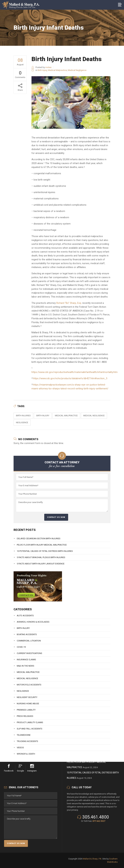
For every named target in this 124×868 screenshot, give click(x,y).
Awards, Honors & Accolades (33, 622)
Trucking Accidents (27, 741)
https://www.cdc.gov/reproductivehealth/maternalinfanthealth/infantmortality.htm (75, 372)
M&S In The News (26, 666)
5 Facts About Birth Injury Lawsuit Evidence (41, 564)
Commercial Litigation (29, 641)
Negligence (22, 422)
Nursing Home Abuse (28, 704)
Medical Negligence (77, 70)
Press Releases (25, 716)
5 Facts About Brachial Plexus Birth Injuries (41, 557)
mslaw (48, 67)
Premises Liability (26, 710)
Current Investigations (29, 653)
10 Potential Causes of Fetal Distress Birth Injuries (45, 551)
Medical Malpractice (57, 70)
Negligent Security (27, 697)
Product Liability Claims (30, 722)
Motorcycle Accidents (29, 685)
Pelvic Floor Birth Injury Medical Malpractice (42, 545)
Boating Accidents (27, 634)
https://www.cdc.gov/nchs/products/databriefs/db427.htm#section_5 (70, 378)
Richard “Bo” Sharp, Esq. (69, 303)
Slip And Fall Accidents (30, 729)
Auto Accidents (25, 616)
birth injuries (23, 416)
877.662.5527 (99, 821)
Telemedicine (24, 735)
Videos (20, 748)
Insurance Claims (26, 660)
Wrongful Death (26, 754)
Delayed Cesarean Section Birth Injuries (39, 539)
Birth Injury (42, 70)
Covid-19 (21, 647)
